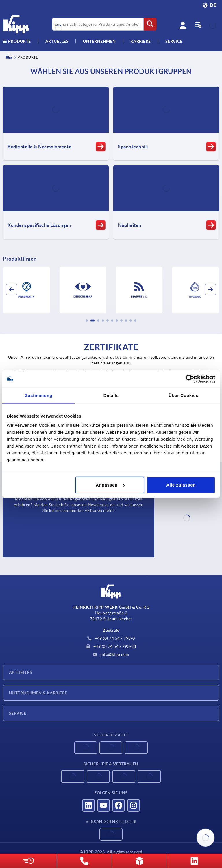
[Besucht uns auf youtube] (103, 805)
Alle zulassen (181, 485)
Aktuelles (21, 672)
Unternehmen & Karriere (38, 693)
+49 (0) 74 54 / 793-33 (111, 646)
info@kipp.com (111, 654)
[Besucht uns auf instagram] (134, 805)
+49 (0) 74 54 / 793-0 (111, 638)
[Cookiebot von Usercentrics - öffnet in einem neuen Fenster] (190, 379)
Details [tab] (111, 395)
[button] (87, 321)
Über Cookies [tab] (183, 395)
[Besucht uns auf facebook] (119, 805)
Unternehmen (99, 41)
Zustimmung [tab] (39, 395)
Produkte (17, 41)
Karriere (141, 41)
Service (17, 713)
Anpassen (110, 485)
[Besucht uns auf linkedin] (88, 805)
